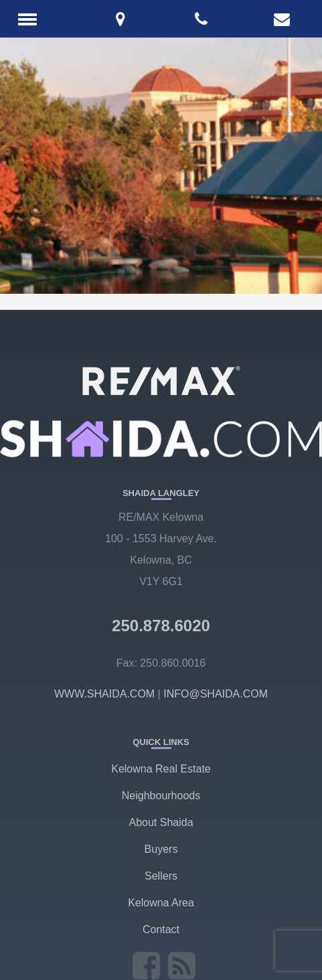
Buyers (161, 849)
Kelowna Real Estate (161, 769)
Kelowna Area (161, 903)
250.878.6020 (161, 626)
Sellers (161, 876)
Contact (161, 929)
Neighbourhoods (161, 796)
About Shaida (161, 822)
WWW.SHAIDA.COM (104, 694)
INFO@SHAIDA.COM (216, 694)
